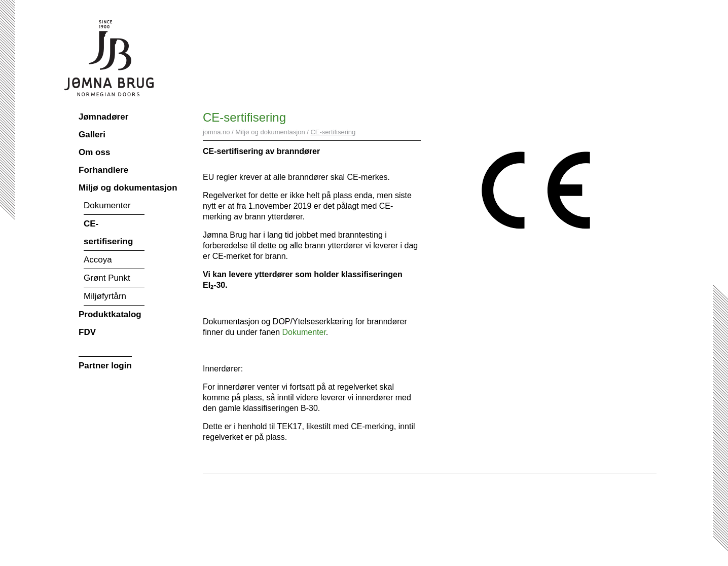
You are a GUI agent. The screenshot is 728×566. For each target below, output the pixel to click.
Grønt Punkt (107, 278)
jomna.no (216, 132)
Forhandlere (103, 170)
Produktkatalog (110, 314)
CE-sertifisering (108, 233)
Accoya (98, 260)
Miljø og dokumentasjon (128, 188)
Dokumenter (107, 205)
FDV (87, 332)
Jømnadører (103, 117)
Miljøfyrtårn (105, 296)
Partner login (105, 366)
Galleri (92, 135)
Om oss (94, 152)
